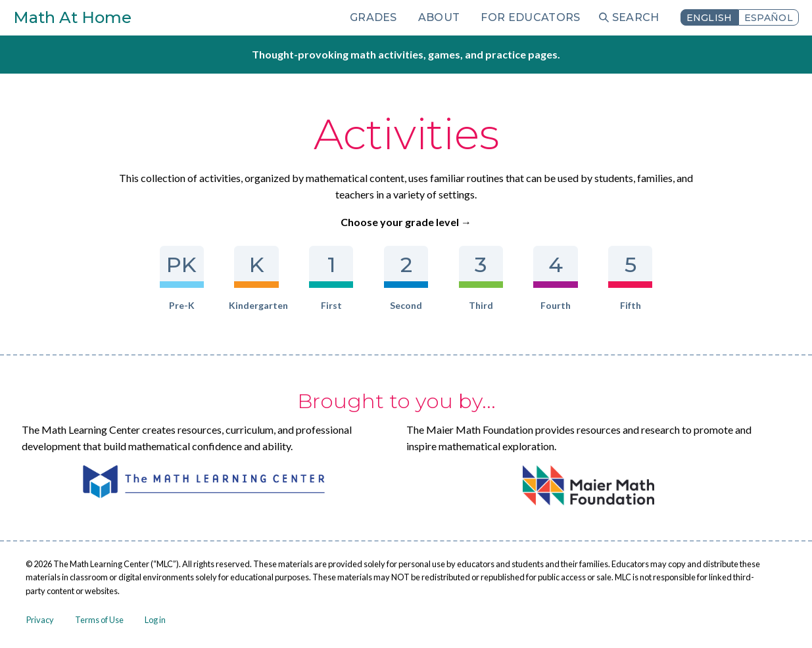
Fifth (630, 278)
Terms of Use (99, 620)
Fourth (555, 278)
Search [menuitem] (636, 17)
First (331, 278)
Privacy (40, 620)
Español (769, 18)
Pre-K (182, 278)
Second (406, 278)
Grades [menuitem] (373, 17)
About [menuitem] (439, 17)
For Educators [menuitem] (530, 17)
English (709, 18)
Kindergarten (256, 278)
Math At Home (72, 17)
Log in (155, 620)
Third (481, 278)
